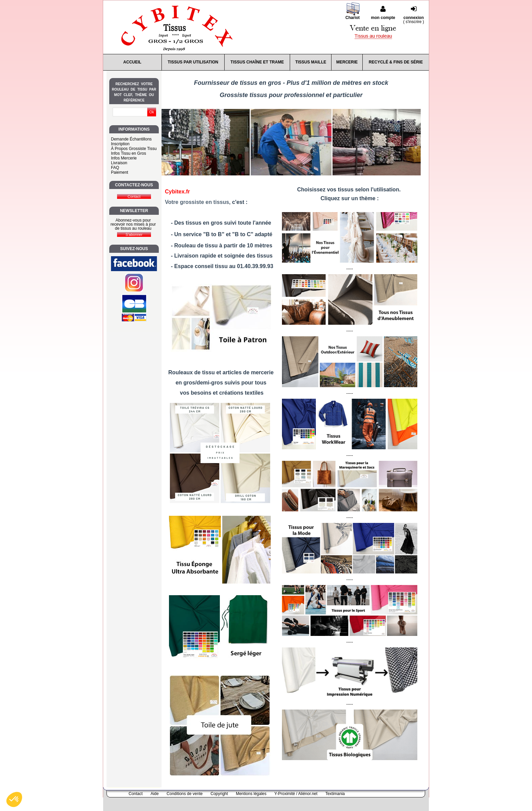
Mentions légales (251, 794)
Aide (155, 794)
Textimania (335, 794)
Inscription (120, 144)
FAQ (115, 168)
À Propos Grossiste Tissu (134, 149)
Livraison (119, 163)
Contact (136, 794)
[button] (14, 799)
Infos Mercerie (124, 158)
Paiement (120, 172)
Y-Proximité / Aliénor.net (296, 794)
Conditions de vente (185, 794)
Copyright (219, 794)
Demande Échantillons (131, 139)
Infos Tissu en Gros (128, 153)
